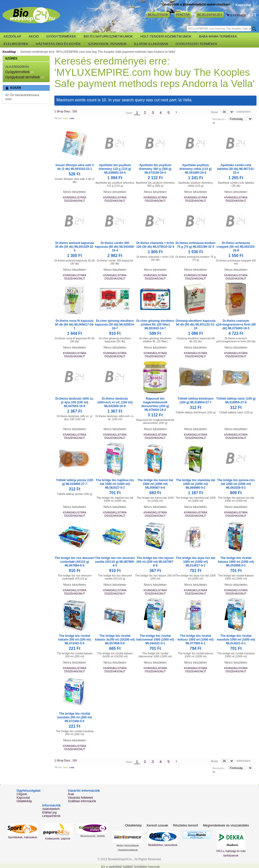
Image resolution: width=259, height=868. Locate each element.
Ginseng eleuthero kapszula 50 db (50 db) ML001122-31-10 (196, 325)
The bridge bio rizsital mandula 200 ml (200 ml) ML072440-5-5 (75, 717)
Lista (72, 118)
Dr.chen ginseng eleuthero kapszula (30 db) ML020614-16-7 (115, 325)
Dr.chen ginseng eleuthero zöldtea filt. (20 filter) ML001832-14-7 (155, 325)
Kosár (228, 15)
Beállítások (158, 15)
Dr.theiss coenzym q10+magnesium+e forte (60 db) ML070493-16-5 (236, 325)
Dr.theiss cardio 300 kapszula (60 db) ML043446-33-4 (115, 247)
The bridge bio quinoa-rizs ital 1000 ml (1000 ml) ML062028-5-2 (236, 484)
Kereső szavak (157, 825)
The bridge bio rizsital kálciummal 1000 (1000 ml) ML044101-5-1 (155, 640)
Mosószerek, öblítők (93, 836)
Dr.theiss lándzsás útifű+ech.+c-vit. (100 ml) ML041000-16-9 (115, 402)
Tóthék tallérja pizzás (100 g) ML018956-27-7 (75, 482)
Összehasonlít (75, 201)
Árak (71, 794)
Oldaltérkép (24, 801)
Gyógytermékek (18, 72)
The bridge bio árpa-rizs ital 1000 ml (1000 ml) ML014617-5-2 (196, 562)
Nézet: (58, 118)
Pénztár (183, 15)
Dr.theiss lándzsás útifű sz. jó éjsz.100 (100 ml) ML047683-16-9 (75, 402)
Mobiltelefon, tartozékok (163, 845)
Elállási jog (49, 812)
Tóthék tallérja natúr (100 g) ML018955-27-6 (236, 400)
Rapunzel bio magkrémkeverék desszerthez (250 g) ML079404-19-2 (155, 404)
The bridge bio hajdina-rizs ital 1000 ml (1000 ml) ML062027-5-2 (115, 484)
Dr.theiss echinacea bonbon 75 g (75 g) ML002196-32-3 (196, 245)
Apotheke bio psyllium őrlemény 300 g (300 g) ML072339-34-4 (155, 169)
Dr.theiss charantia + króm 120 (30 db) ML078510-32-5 (155, 245)
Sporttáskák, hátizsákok (23, 837)
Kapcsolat (243, 5)
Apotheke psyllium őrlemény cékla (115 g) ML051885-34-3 (196, 169)
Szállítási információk (82, 801)
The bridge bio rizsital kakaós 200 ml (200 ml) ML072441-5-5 (75, 640)
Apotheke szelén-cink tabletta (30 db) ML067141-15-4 (236, 169)
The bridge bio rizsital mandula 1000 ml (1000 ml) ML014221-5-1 (236, 640)
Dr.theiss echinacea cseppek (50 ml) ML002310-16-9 (236, 247)
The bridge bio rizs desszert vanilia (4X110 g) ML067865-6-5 (115, 562)
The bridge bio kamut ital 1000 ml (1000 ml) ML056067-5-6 (155, 484)
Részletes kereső (186, 825)
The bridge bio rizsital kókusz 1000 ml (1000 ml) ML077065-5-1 (196, 640)
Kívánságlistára (75, 198)
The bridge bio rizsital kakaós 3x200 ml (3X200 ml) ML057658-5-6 (115, 640)
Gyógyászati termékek (23, 77)
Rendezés (219, 119)
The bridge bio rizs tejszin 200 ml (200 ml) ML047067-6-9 (155, 562)
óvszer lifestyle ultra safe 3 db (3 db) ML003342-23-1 (75, 167)
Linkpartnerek (51, 816)
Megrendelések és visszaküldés (226, 825)
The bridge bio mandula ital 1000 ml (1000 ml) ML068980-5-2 (196, 484)
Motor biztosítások (128, 845)
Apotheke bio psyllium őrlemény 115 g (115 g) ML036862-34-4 (115, 169)
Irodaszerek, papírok (58, 838)
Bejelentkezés (210, 15)
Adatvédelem (51, 809)
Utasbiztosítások (128, 850)
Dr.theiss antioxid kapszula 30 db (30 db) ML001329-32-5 (75, 247)
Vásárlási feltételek (81, 798)
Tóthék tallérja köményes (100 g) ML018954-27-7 (196, 400)
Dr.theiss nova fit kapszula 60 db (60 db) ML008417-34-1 (75, 325)
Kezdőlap (9, 52)
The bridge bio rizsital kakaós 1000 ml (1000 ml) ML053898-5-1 (236, 562)
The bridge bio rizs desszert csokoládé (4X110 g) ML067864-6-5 (75, 562)
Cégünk (22, 794)
